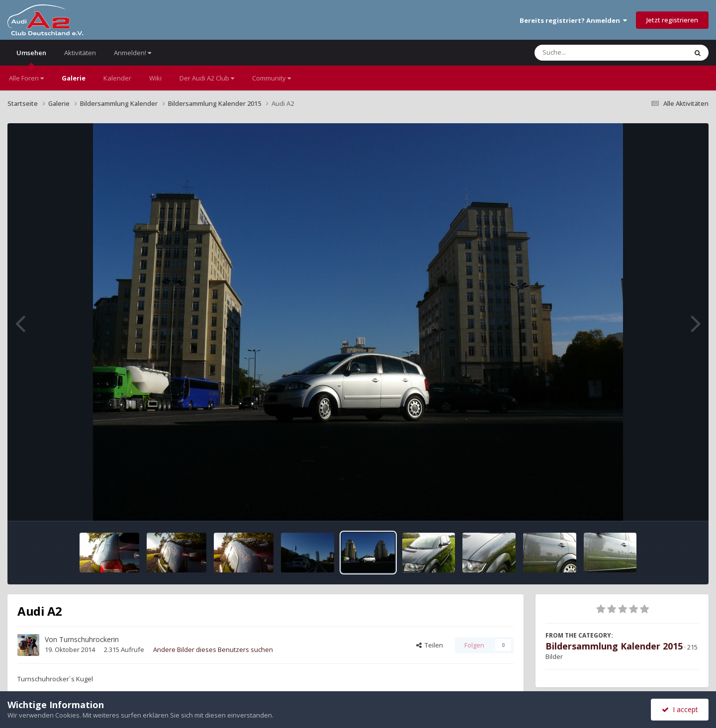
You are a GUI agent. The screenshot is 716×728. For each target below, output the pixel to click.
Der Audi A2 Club (207, 78)
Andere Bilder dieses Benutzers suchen (213, 649)
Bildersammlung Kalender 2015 (614, 646)
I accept (680, 709)
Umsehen (31, 57)
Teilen (430, 645)
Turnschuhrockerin (89, 639)
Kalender (117, 78)
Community (271, 78)
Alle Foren (26, 78)
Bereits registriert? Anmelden (573, 20)
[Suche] (590, 53)
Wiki (155, 78)
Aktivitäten (80, 53)
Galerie (74, 78)
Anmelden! (133, 53)
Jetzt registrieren (672, 20)
